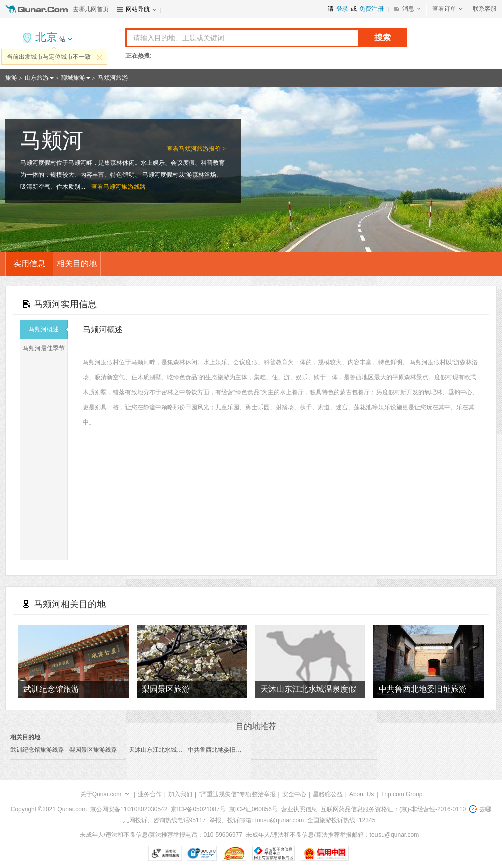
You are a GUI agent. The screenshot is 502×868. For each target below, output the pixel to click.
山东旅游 (37, 78)
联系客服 (485, 9)
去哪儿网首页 (91, 9)
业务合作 (150, 794)
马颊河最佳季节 (45, 348)
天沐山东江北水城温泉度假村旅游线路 (180, 750)
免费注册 (371, 9)
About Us (362, 794)
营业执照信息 (299, 809)
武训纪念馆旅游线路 (37, 750)
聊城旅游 (73, 78)
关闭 (99, 57)
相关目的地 (77, 264)
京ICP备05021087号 (198, 809)
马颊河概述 (48, 329)
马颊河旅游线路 (124, 187)
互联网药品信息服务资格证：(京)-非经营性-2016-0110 (393, 809)
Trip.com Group (401, 794)
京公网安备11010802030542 (129, 809)
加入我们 (180, 794)
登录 (342, 9)
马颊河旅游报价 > (202, 149)
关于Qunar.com (101, 794)
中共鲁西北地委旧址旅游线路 (227, 750)
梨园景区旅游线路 (93, 750)
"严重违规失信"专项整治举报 (237, 794)
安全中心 (294, 794)
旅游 (11, 78)
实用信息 (29, 264)
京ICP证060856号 (254, 809)
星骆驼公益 (328, 794)
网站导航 (138, 9)
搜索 (383, 37)
